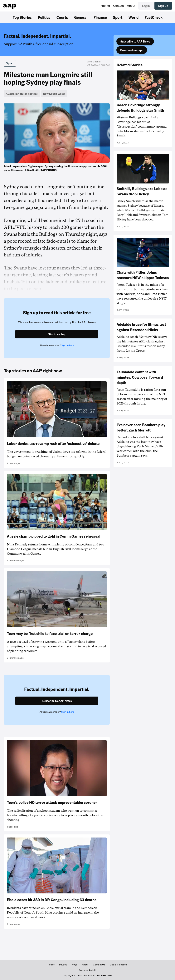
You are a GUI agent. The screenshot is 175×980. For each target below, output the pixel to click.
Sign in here (68, 345)
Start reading (57, 334)
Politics (44, 17)
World (134, 17)
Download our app (132, 50)
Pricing (105, 6)
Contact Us (99, 965)
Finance (100, 17)
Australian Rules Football (22, 94)
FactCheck (154, 17)
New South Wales (54, 94)
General (81, 17)
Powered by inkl (87, 970)
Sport (118, 17)
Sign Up (163, 6)
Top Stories (22, 17)
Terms (51, 965)
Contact (119, 6)
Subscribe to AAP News (135, 41)
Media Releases (118, 965)
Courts (62, 17)
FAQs (74, 965)
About (131, 6)
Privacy (63, 965)
